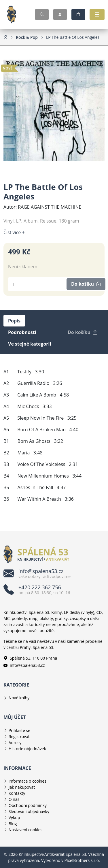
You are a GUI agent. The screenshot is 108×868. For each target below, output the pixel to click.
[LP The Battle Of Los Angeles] (73, 37)
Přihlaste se (19, 730)
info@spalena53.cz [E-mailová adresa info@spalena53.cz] (24, 665)
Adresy (15, 743)
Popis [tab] (14, 321)
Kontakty (17, 793)
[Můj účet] (60, 14)
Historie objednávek (27, 749)
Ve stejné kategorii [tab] (30, 344)
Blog (13, 824)
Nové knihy (19, 698)
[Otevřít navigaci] (97, 14)
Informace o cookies (28, 781)
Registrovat (19, 736)
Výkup (14, 817)
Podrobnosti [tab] (22, 332)
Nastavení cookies (25, 830)
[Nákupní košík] (78, 14)
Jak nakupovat (22, 787)
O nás (14, 799)
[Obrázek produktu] (54, 110)
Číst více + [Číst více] (14, 232)
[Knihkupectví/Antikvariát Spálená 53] (14, 14)
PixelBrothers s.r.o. (82, 860)
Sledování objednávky (29, 811)
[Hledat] (42, 14)
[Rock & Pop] (27, 37)
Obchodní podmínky (28, 805)
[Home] (5, 37)
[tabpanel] (54, 435)
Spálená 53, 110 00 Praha (30, 658)
